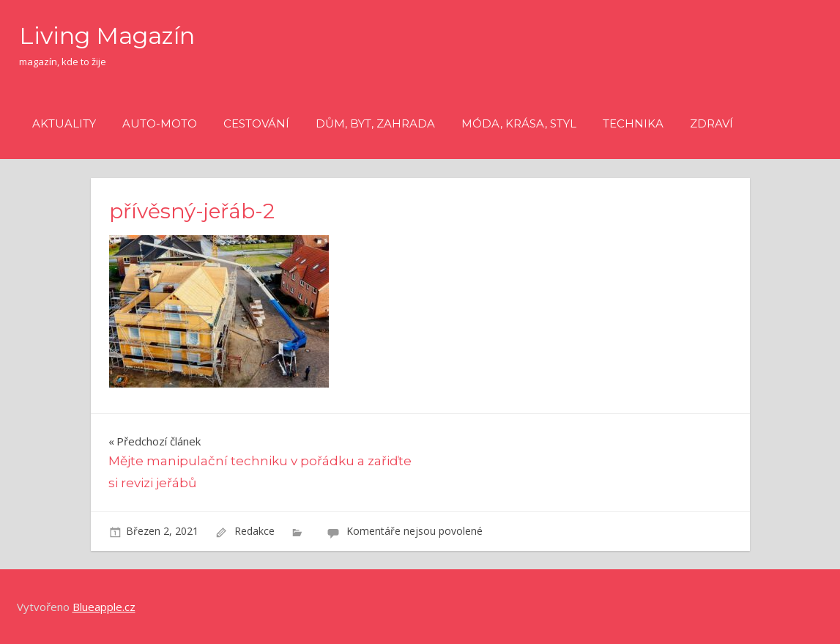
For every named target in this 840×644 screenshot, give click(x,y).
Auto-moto (160, 123)
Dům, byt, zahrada (375, 123)
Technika (633, 123)
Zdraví (711, 123)
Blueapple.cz (104, 607)
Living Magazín (107, 36)
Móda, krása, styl (519, 123)
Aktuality (64, 123)
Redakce (254, 531)
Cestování (256, 123)
